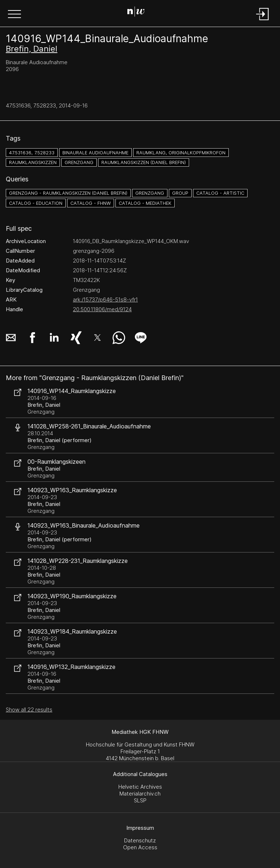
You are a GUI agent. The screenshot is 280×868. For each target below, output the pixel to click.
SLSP (140, 800)
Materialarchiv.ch (140, 794)
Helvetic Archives (140, 787)
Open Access (140, 847)
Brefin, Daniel (32, 49)
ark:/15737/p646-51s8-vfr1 (105, 299)
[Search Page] (139, 13)
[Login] (263, 21)
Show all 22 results (29, 710)
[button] (14, 15)
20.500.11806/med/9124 (102, 309)
